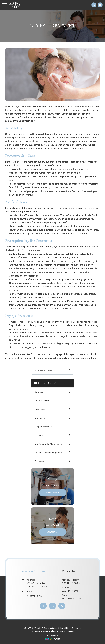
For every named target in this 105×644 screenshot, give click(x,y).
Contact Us (52, 532)
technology (40, 461)
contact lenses (42, 400)
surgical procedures (44, 426)
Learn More (53, 493)
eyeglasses (40, 409)
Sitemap (70, 631)
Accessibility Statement (42, 631)
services (39, 392)
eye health (40, 418)
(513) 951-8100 (35, 596)
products (39, 435)
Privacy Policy (59, 631)
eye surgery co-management (49, 444)
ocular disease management (48, 452)
